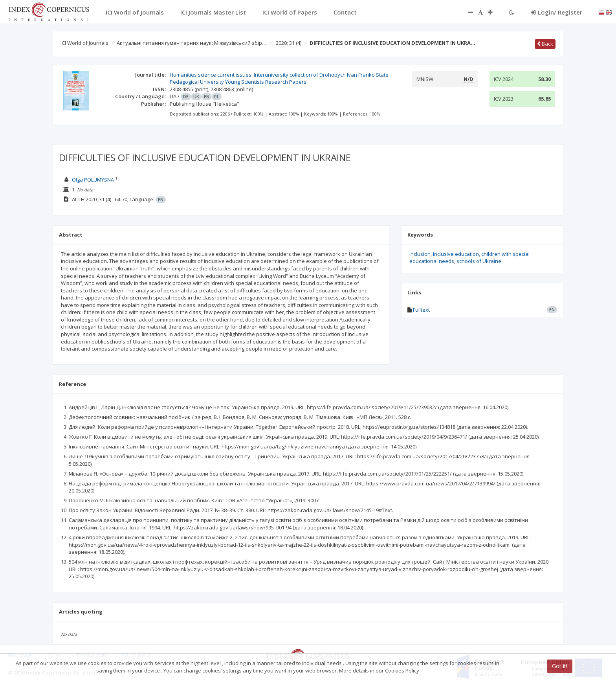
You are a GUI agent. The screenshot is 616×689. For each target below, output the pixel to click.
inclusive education (456, 254)
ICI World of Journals (84, 43)
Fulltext (421, 310)
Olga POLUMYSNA (93, 180)
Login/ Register (556, 12)
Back (545, 44)
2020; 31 (289, 43)
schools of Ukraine (479, 261)
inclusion (420, 254)
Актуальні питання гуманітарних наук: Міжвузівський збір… (192, 43)
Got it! (560, 666)
